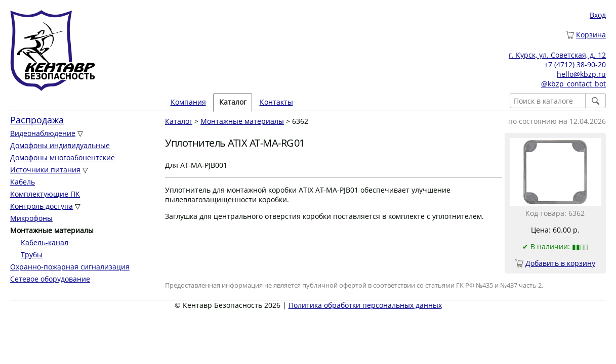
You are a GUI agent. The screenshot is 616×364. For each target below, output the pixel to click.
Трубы (32, 255)
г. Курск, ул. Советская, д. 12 (557, 55)
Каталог (233, 102)
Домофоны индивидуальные (60, 145)
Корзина (591, 35)
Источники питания (45, 170)
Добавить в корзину (560, 263)
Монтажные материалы (242, 121)
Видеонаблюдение (43, 133)
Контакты (276, 102)
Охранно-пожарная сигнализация (70, 267)
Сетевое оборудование (50, 279)
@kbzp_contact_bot (573, 84)
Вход (598, 15)
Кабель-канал (45, 242)
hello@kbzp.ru (581, 74)
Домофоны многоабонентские (63, 157)
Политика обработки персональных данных (365, 305)
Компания (188, 102)
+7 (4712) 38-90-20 (575, 64)
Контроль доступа (42, 206)
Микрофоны (31, 218)
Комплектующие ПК (45, 194)
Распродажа (37, 120)
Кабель (23, 182)
